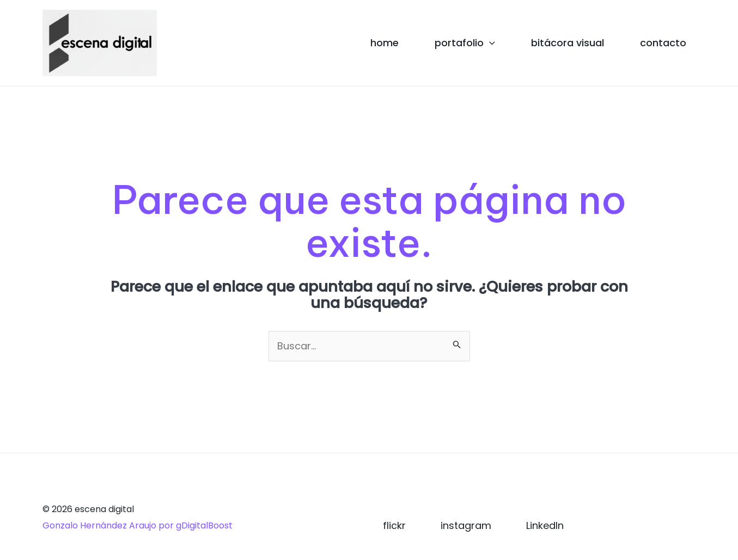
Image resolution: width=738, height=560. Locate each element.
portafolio (465, 43)
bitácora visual (568, 43)
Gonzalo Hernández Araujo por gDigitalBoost (138, 525)
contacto (663, 43)
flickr (394, 525)
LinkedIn (545, 525)
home (385, 43)
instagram (466, 525)
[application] (489, 43)
